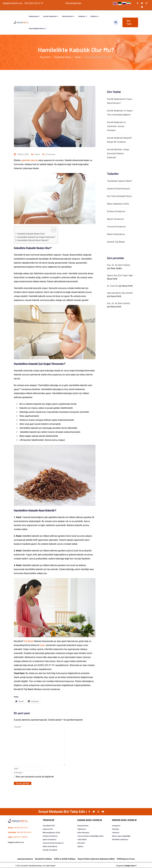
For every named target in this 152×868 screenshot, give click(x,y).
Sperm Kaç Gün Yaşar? (118, 275)
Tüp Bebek (29, 641)
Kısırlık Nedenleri (50, 16)
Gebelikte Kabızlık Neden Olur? (31, 234)
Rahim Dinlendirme (116, 234)
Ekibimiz (94, 16)
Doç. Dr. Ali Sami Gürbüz (119, 265)
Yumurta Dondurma (116, 227)
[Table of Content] (54, 230)
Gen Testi (129, 22)
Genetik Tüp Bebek (116, 242)
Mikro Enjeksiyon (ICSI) (118, 204)
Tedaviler (82, 16)
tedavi (43, 645)
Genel (37, 154)
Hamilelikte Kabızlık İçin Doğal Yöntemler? (36, 237)
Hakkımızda (33, 16)
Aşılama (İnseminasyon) (119, 189)
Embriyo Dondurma (116, 211)
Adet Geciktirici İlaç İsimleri (120, 293)
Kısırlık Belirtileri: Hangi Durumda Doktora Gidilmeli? (118, 154)
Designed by (126, 866)
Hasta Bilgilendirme (37, 28)
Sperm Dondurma (115, 219)
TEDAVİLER (48, 820)
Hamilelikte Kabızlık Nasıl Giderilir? (33, 240)
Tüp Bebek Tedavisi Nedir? (120, 181)
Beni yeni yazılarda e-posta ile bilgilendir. (35, 777)
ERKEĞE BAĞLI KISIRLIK (124, 820)
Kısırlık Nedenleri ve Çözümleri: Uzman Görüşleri (116, 126)
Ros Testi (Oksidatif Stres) (119, 196)
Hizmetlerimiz (67, 16)
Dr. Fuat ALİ (113, 286)
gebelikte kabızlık (30, 160)
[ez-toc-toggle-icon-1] (52, 230)
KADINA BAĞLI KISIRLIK (90, 820)
